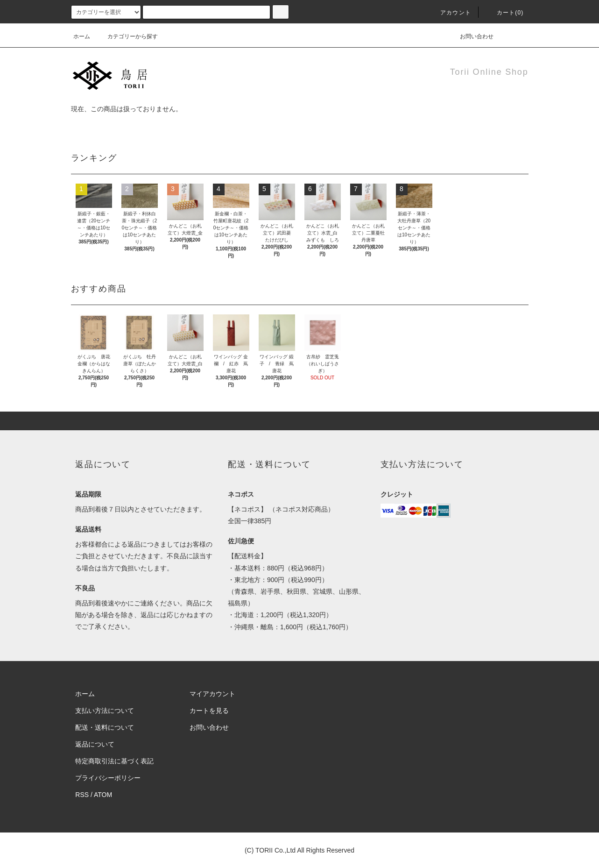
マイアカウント (212, 694)
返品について (95, 744)
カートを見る (209, 711)
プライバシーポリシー (108, 778)
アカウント (450, 13)
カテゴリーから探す (127, 36)
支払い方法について (105, 711)
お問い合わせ (471, 36)
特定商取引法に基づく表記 (114, 761)
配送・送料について (105, 727)
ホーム (82, 36)
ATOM (103, 795)
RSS (82, 795)
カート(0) (505, 13)
